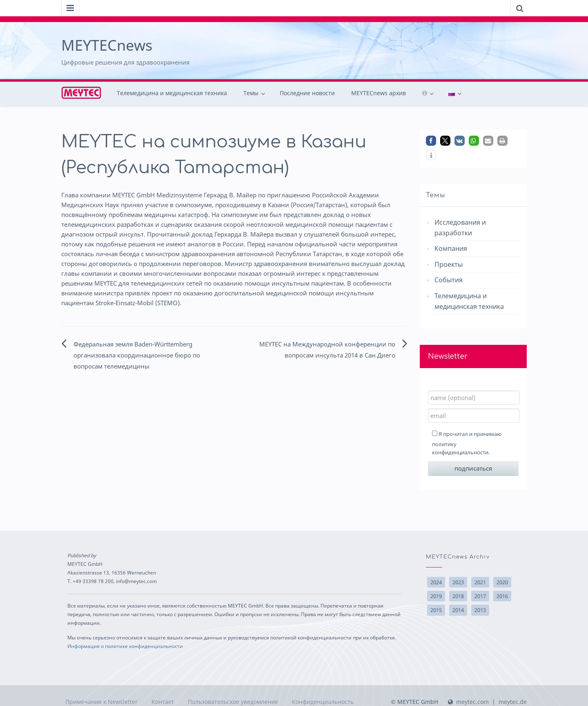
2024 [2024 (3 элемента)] (436, 582)
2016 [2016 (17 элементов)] (502, 596)
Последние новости (307, 93)
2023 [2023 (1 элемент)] (458, 582)
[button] (431, 141)
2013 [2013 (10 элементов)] (480, 610)
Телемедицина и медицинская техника (172, 93)
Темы (251, 93)
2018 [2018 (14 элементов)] (458, 596)
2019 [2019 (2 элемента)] (436, 596)
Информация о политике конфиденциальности (125, 646)
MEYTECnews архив (379, 93)
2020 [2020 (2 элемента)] (502, 582)
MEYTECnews (107, 45)
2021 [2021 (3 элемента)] (480, 582)
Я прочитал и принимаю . (467, 443)
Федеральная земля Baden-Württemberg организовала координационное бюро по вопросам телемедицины (137, 355)
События (449, 280)
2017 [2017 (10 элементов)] (480, 596)
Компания (451, 248)
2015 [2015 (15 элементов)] (436, 610)
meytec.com (472, 702)
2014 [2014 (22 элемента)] (458, 610)
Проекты (449, 264)
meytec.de (513, 702)
